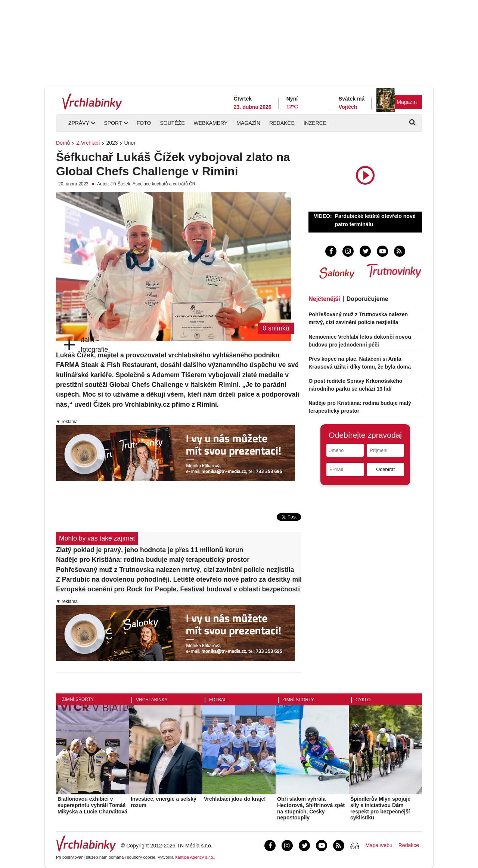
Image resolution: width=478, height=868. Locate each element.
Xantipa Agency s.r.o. (195, 857)
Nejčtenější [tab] (324, 299)
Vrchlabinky (152, 700)
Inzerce (315, 123)
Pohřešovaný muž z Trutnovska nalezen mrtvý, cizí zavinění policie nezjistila (175, 570)
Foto (144, 123)
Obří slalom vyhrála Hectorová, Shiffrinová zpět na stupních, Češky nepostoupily (311, 808)
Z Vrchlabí (88, 143)
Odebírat (385, 469)
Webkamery (211, 123)
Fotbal (218, 700)
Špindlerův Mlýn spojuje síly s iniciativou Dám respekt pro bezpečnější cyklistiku (380, 808)
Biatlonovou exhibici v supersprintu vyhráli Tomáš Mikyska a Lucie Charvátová (92, 805)
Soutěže (172, 123)
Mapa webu (379, 845)
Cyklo (363, 700)
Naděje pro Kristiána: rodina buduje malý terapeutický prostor (153, 560)
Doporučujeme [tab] (367, 299)
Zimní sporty (78, 699)
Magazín (407, 102)
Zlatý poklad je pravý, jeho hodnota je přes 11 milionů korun (150, 550)
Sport (113, 123)
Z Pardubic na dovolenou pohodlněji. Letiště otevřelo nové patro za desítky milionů (179, 579)
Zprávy (79, 123)
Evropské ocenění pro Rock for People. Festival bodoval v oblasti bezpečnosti (178, 589)
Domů (63, 143)
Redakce (282, 123)
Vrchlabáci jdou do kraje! (235, 799)
